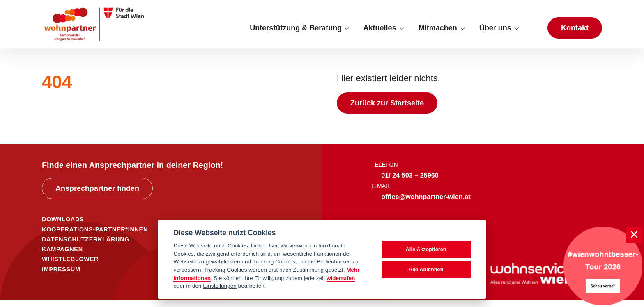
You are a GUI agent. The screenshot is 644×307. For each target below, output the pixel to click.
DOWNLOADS (63, 226)
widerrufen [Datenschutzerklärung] (341, 278)
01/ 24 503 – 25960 (410, 182)
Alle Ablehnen (426, 269)
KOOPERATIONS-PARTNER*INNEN (95, 236)
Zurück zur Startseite (387, 110)
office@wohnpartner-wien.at (426, 203)
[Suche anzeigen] (533, 31)
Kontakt (575, 31)
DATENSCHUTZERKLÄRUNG (86, 246)
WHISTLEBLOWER (70, 266)
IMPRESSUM (61, 276)
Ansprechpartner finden (97, 195)
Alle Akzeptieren (426, 249)
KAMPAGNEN (62, 256)
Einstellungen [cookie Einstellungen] (220, 286)
